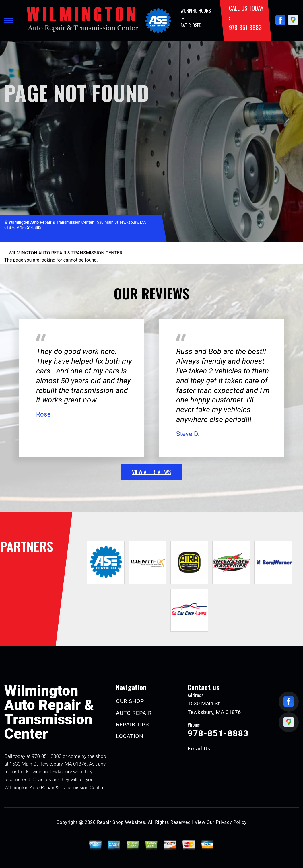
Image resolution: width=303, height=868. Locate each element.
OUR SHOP (130, 701)
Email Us (199, 749)
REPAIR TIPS (132, 724)
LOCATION (130, 736)
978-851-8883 (245, 27)
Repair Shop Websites (121, 822)
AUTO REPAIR (134, 713)
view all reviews (151, 472)
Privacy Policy (231, 822)
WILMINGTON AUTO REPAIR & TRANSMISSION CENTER (66, 253)
